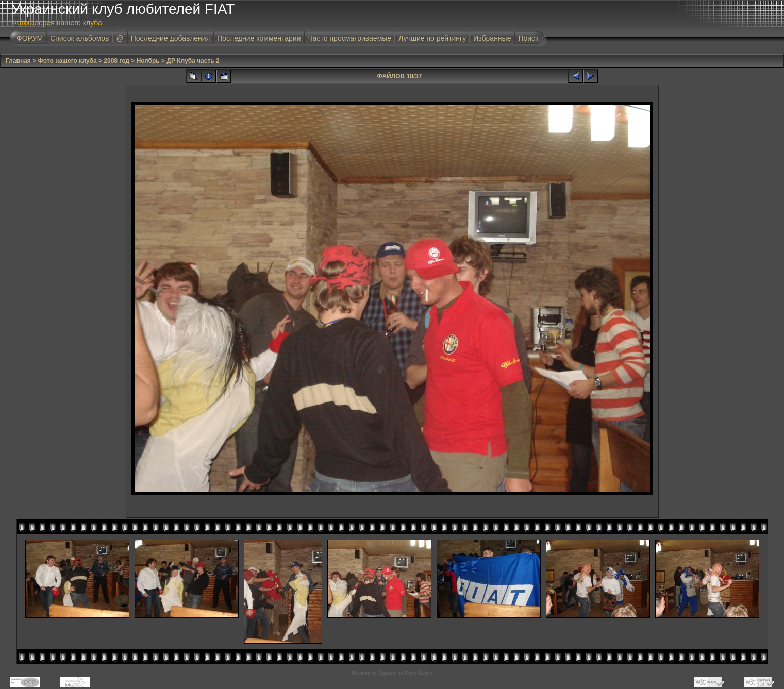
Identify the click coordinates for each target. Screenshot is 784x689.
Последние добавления (171, 38)
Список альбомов (79, 38)
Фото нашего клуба (68, 61)
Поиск (528, 38)
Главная (18, 61)
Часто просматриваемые (349, 38)
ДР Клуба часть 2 (193, 61)
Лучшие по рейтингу (432, 38)
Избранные (492, 38)
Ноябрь (148, 61)
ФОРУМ (30, 38)
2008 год (116, 61)
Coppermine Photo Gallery (405, 673)
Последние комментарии (259, 38)
